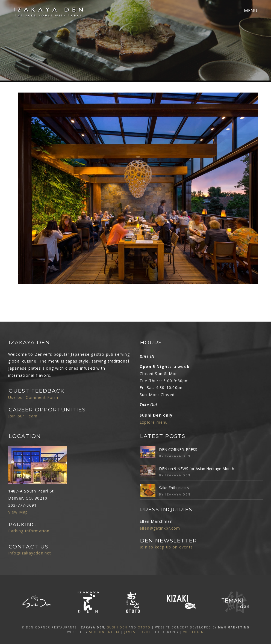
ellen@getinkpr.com (160, 528)
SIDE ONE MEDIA (104, 632)
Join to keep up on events (166, 547)
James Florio (137, 632)
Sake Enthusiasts (174, 488)
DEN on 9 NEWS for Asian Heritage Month (197, 469)
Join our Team (23, 416)
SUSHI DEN (117, 627)
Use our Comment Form (33, 397)
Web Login (194, 632)
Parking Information (29, 531)
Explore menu (154, 422)
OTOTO (144, 627)
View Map (18, 512)
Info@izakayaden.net (30, 553)
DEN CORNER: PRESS (178, 449)
